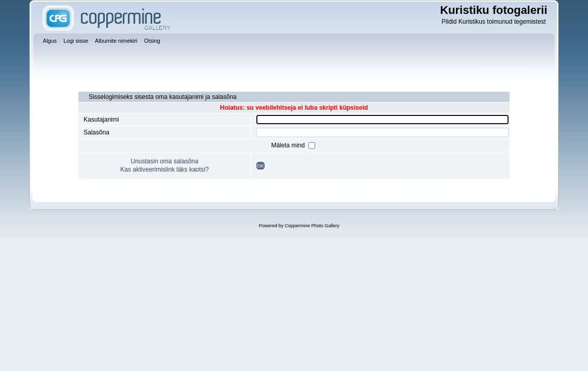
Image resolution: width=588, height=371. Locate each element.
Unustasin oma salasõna (164, 161)
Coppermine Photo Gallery (312, 226)
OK (260, 166)
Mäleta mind (289, 145)
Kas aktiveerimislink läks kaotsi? (164, 170)
